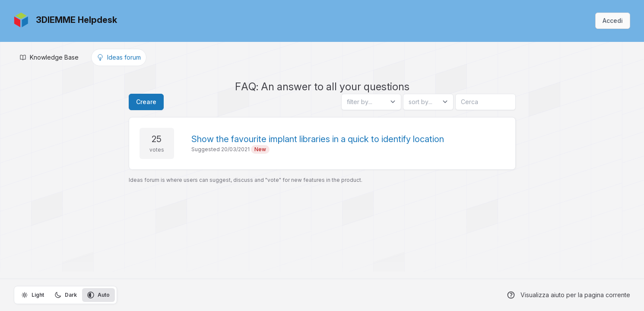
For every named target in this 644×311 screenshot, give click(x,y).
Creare (146, 102)
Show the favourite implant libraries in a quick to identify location (318, 139)
